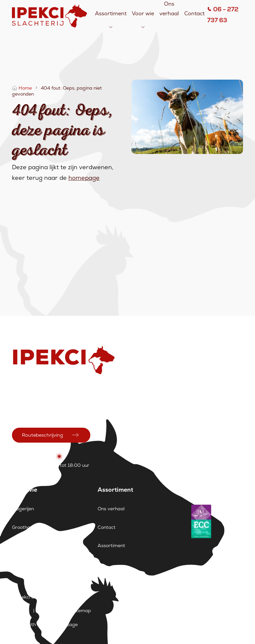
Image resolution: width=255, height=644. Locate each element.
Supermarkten (28, 545)
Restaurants (26, 564)
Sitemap (82, 610)
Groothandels (27, 527)
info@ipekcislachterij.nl (37, 413)
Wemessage (64, 624)
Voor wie (143, 13)
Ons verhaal (111, 509)
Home (25, 88)
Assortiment (111, 13)
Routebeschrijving (42, 435)
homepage (84, 178)
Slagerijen (23, 509)
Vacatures (51, 610)
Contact (194, 13)
